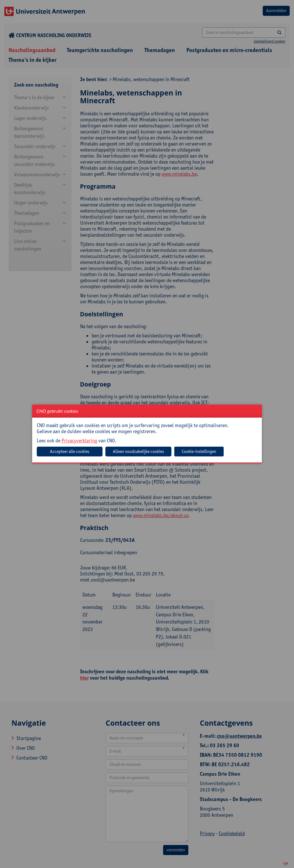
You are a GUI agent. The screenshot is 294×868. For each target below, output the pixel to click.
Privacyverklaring (79, 440)
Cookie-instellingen (199, 451)
